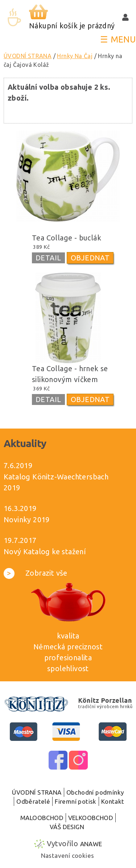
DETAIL (48, 258)
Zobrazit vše (36, 573)
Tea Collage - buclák (67, 238)
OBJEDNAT (90, 258)
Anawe (91, 844)
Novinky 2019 (27, 520)
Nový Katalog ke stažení (45, 551)
